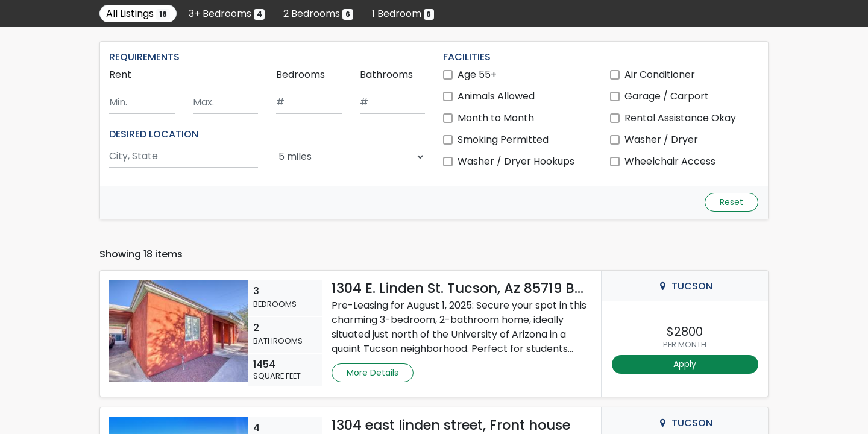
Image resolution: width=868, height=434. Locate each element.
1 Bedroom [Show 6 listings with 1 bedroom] (403, 14)
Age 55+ (477, 74)
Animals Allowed (496, 96)
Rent (120, 74)
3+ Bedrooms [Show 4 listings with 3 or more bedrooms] (227, 14)
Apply (685, 364)
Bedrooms (300, 74)
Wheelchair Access (670, 161)
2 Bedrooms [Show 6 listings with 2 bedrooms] (318, 14)
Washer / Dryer (661, 140)
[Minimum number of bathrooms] (393, 103)
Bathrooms (386, 74)
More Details (373, 373)
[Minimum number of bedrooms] (309, 103)
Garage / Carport (667, 96)
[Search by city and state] (184, 156)
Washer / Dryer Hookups (516, 161)
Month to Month (496, 118)
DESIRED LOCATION (154, 134)
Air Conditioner (660, 74)
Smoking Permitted (503, 140)
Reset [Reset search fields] (731, 202)
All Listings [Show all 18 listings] (138, 14)
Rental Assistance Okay (680, 118)
